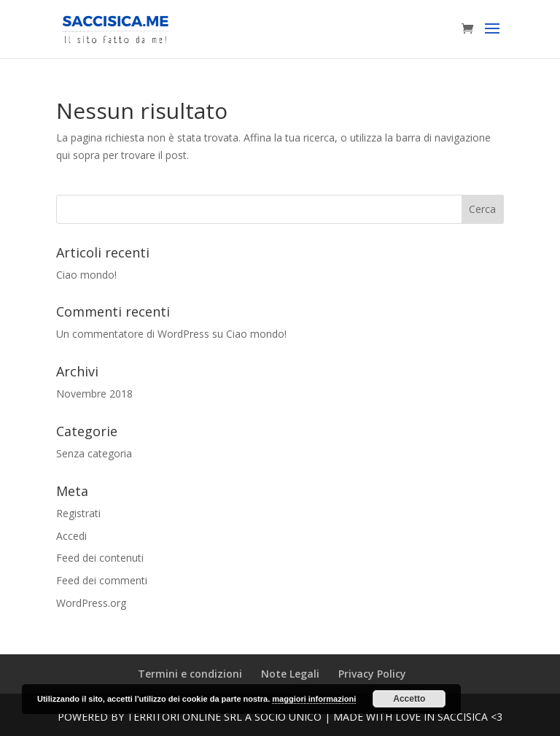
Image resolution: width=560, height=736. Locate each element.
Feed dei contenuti (100, 558)
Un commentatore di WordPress (133, 334)
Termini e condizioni (190, 674)
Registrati (78, 513)
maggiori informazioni (314, 699)
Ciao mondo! (86, 275)
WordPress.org (91, 603)
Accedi (71, 536)
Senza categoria (94, 453)
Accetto (409, 699)
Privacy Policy (372, 674)
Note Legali (290, 674)
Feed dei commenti (102, 580)
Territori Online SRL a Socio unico (224, 717)
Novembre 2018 (94, 394)
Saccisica (463, 717)
